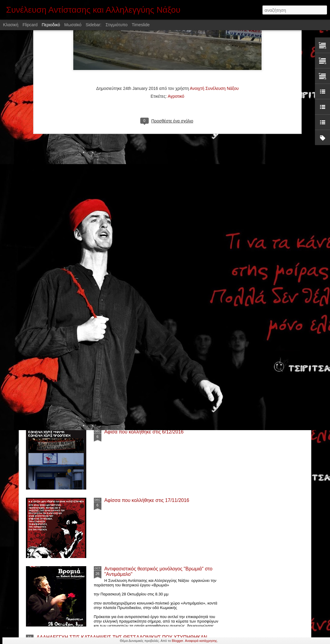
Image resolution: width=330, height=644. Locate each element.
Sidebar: (94, 25)
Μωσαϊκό (73, 25)
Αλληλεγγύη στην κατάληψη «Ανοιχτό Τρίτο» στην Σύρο (96, 326)
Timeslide (141, 25)
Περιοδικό (51, 25)
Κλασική (11, 25)
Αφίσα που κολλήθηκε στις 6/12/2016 (144, 432)
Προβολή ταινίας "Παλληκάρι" (136, 363)
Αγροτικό (176, 31)
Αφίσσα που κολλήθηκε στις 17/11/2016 (147, 500)
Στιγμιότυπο (117, 25)
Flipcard (30, 25)
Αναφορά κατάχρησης (201, 641)
